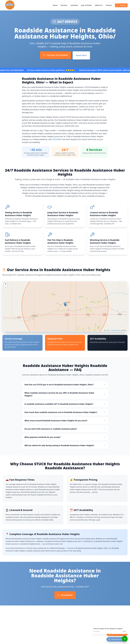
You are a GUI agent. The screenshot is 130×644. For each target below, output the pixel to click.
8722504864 (57, 139)
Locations (74, 5)
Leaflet (106, 330)
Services (64, 5)
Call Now (121, 5)
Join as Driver (87, 5)
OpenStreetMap (116, 330)
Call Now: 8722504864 (56, 55)
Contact (109, 5)
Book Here (81, 55)
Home (55, 5)
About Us (99, 5)
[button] (65, 304)
